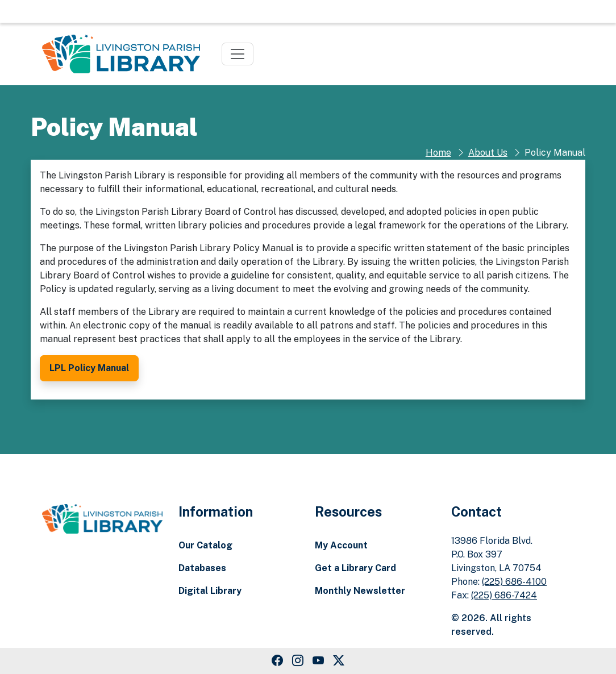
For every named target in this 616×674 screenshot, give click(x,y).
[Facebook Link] (277, 661)
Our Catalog (205, 545)
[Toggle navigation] (238, 54)
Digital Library (210, 591)
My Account (341, 545)
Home (438, 153)
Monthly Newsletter (360, 591)
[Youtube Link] (318, 661)
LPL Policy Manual (89, 368)
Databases (202, 568)
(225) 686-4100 (514, 582)
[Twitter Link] (339, 661)
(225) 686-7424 (504, 595)
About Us (488, 153)
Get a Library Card (355, 568)
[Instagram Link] (298, 661)
